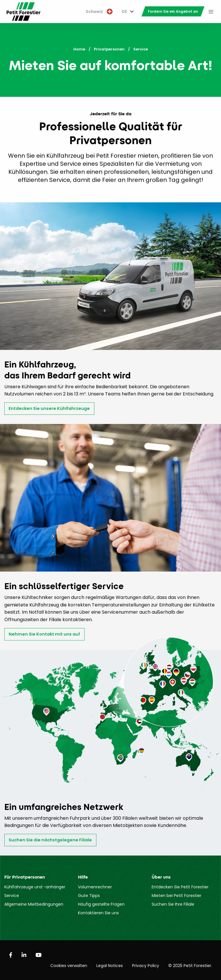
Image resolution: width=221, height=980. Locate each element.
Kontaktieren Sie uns (98, 913)
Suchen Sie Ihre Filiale (173, 904)
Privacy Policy (146, 966)
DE (124, 12)
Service (12, 896)
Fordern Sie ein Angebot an (173, 11)
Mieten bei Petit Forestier (177, 896)
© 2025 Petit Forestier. (190, 966)
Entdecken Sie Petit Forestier (180, 887)
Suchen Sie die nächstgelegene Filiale (50, 840)
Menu (211, 12)
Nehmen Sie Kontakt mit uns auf (44, 634)
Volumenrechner (95, 887)
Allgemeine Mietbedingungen (34, 904)
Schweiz (99, 12)
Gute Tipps (89, 896)
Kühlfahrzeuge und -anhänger (35, 887)
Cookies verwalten (69, 966)
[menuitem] (99, 12)
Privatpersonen (109, 49)
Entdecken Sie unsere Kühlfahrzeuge (49, 408)
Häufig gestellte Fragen (101, 904)
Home (79, 49)
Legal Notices (110, 966)
